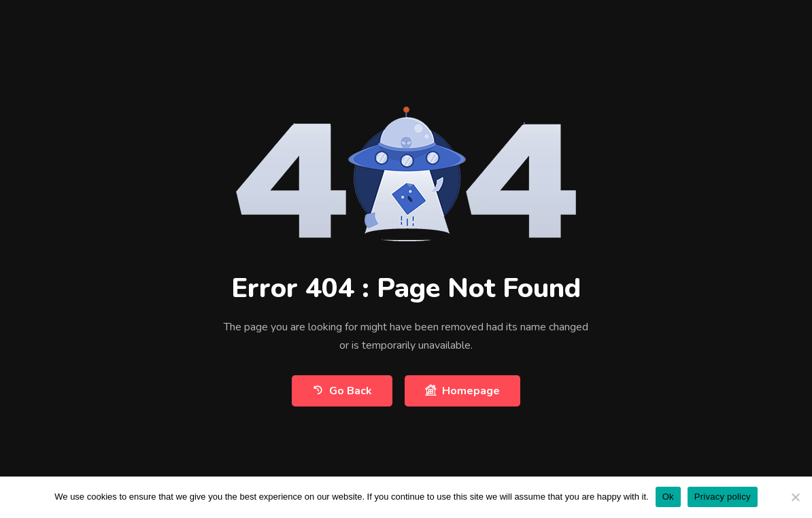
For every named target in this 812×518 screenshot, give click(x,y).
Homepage (462, 391)
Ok (668, 497)
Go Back (342, 391)
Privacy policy (723, 497)
